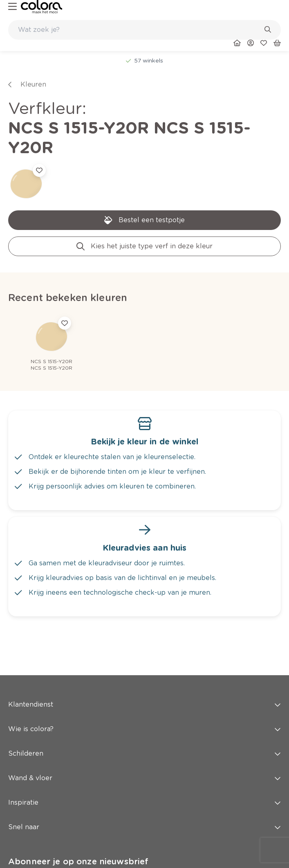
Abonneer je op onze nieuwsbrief (78, 861)
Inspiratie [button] (144, 802)
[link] (41, 7)
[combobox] (144, 30)
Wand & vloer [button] (144, 778)
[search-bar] (139, 30)
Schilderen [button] (144, 753)
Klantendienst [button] (144, 704)
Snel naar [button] (144, 827)
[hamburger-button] (12, 7)
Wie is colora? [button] (144, 729)
